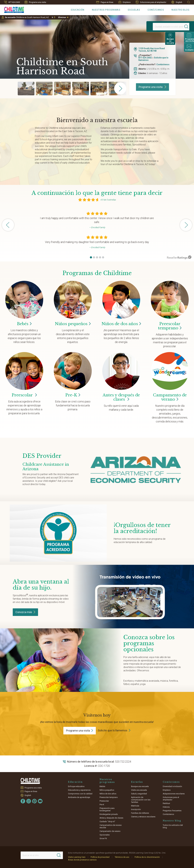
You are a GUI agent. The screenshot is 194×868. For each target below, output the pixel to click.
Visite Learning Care (77, 857)
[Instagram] (29, 801)
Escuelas (134, 10)
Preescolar (170, 326)
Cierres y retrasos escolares (143, 817)
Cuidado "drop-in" (107, 821)
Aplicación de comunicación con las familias (141, 800)
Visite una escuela (139, 790)
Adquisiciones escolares (174, 794)
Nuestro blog (181, 10)
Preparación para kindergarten (107, 809)
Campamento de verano (110, 831)
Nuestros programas (106, 10)
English (177, 2)
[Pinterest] (34, 801)
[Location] (163, 27)
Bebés (102, 786)
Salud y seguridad (139, 794)
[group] (26, 89)
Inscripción (136, 809)
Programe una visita (35, 2)
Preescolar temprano (109, 797)
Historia (166, 807)
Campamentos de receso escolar (111, 826)
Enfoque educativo (76, 786)
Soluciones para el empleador (151, 2)
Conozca (25, 612)
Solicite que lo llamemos (113, 730)
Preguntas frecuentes (172, 811)
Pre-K (102, 805)
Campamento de (170, 397)
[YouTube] (40, 801)
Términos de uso (122, 857)
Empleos (124, 2)
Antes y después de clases (121, 397)
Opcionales (105, 835)
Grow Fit (103, 838)
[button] (91, 257)
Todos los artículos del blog (173, 826)
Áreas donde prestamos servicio (82, 860)
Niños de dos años (108, 794)
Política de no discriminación (147, 857)
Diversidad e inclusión (172, 786)
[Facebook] (23, 801)
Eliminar (62, 17)
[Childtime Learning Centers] (12, 9)
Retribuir (166, 803)
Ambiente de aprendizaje (79, 797)
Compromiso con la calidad (80, 794)
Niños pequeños (107, 790)
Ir (53, 17)
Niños (73, 324)
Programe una (80, 731)
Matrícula (135, 806)
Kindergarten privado (109, 814)
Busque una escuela (140, 786)
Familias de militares (140, 813)
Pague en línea (105, 2)
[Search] (181, 27)
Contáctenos (163, 64)
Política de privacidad (100, 857)
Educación (78, 10)
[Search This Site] (42, 855)
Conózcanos (156, 10)
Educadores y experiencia (79, 790)
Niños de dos (121, 324)
